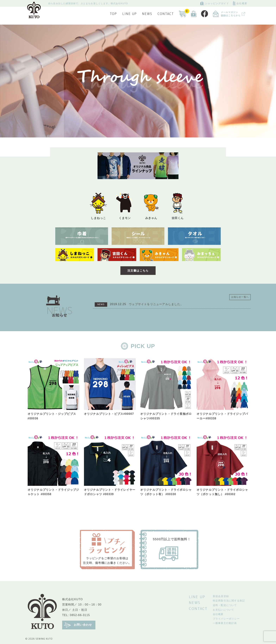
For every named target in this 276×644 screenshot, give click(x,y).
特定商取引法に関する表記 (229, 601)
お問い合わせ (78, 625)
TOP (113, 14)
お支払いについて (224, 610)
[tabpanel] (138, 81)
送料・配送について (225, 605)
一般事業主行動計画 (225, 623)
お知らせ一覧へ (240, 297)
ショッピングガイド (214, 3)
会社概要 (240, 3)
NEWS (147, 14)
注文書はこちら (138, 271)
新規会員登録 (221, 596)
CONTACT (166, 14)
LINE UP (130, 14)
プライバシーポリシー (226, 619)
